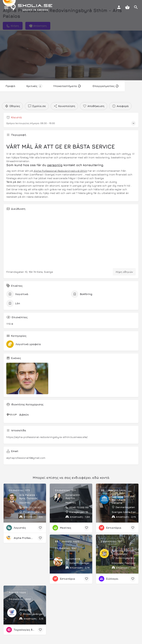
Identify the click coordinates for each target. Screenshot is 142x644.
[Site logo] (32, 7)
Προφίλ (10, 86)
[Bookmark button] (40, 528)
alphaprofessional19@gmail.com (26, 458)
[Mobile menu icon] (6, 8)
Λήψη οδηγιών (124, 272)
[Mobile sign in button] (119, 7)
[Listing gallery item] (27, 378)
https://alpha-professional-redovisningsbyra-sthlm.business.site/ (47, 437)
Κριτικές (34, 86)
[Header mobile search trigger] (136, 7)
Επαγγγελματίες (105, 86)
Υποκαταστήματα (67, 86)
